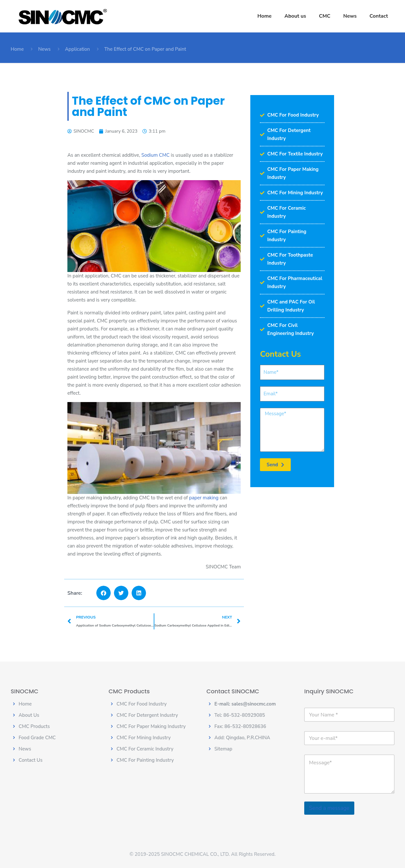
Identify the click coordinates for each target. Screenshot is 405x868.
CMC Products (34, 726)
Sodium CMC (155, 155)
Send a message (329, 808)
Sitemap (223, 749)
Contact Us (30, 760)
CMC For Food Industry (142, 704)
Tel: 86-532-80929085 (240, 715)
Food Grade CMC (37, 738)
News (44, 49)
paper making (204, 498)
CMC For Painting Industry (145, 760)
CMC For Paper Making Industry (151, 726)
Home (17, 49)
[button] (103, 593)
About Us (29, 715)
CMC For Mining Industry (144, 738)
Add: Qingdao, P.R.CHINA (242, 738)
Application (78, 49)
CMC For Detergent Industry (147, 715)
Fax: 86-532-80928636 (240, 726)
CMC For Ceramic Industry (145, 749)
